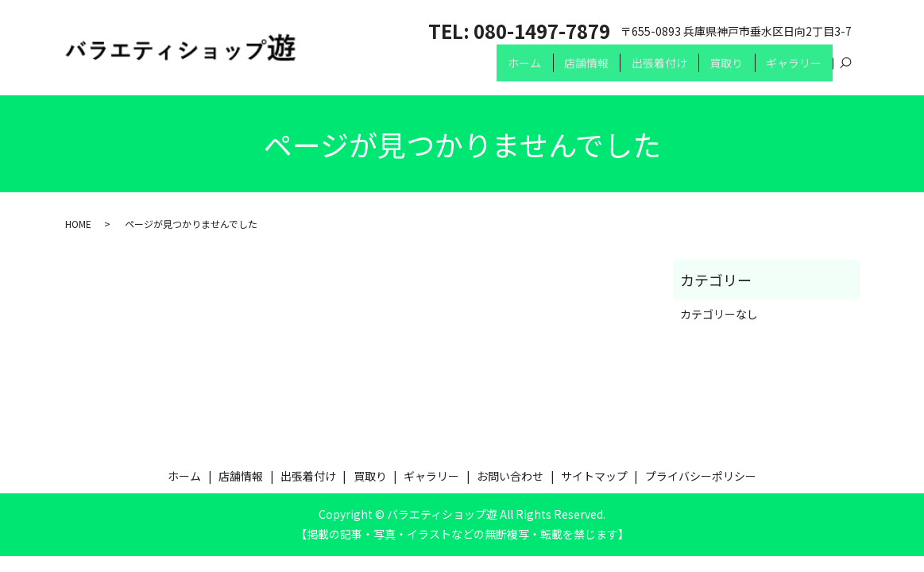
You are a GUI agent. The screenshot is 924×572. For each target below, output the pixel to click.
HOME (78, 224)
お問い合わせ (510, 476)
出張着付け (649, 70)
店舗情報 (572, 70)
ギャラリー (791, 70)
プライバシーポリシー (701, 476)
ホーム (507, 70)
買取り (721, 70)
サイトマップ (594, 476)
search (846, 71)
